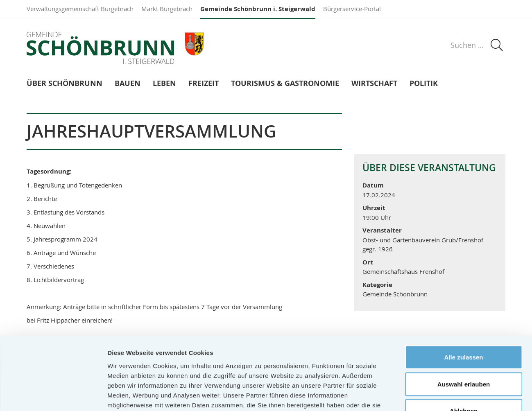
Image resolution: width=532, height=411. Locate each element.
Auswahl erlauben (464, 331)
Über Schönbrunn (65, 84)
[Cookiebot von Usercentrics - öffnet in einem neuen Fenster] (53, 395)
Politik (424, 84)
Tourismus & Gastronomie (285, 84)
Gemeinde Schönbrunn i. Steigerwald (258, 9)
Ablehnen (464, 357)
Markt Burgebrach (167, 9)
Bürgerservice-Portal (352, 9)
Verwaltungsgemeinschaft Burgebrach (80, 9)
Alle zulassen (463, 304)
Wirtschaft (374, 84)
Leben (164, 84)
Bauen (128, 84)
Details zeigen (436, 395)
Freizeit (204, 84)
